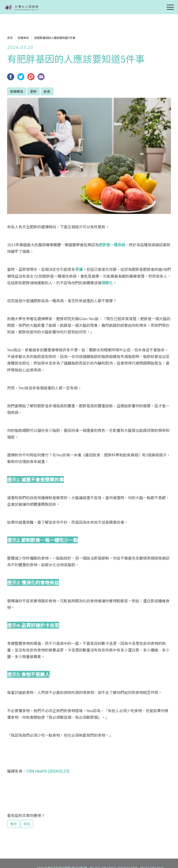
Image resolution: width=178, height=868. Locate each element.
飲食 (47, 91)
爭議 (79, 269)
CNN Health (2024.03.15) (48, 771)
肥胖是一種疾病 (112, 245)
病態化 (107, 283)
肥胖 (34, 91)
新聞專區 (23, 38)
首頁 (10, 38)
